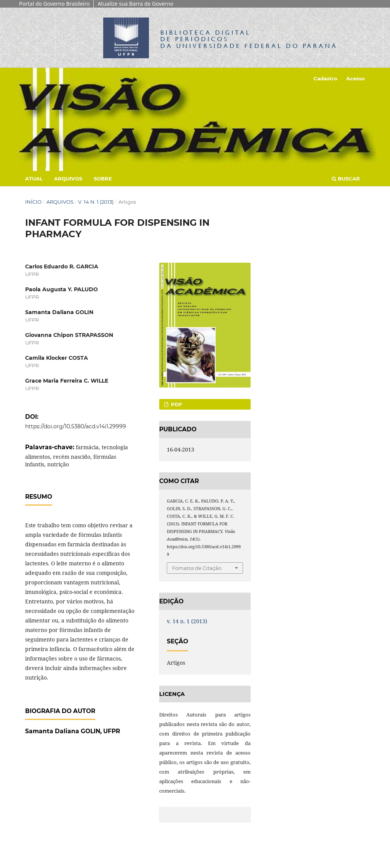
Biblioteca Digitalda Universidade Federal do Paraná (249, 39)
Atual (34, 179)
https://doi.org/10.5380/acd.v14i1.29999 (76, 426)
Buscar (346, 179)
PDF (176, 404)
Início (33, 202)
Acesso (356, 78)
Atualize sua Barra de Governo (135, 4)
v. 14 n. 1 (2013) (96, 202)
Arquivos (68, 179)
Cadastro (325, 78)
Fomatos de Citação (197, 568)
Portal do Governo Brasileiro (54, 4)
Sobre (103, 179)
